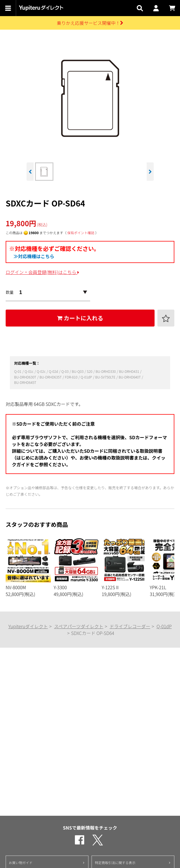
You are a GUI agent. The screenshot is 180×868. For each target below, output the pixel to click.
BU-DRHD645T (25, 382)
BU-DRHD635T (51, 377)
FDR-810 (72, 377)
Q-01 (18, 371)
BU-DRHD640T (130, 377)
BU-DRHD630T (26, 377)
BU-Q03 (78, 371)
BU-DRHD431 (129, 371)
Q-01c (29, 371)
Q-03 (65, 371)
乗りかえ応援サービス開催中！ (90, 23)
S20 (90, 371)
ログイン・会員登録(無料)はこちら (42, 272)
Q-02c (42, 371)
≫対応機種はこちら (34, 256)
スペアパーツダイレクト (79, 626)
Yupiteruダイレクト (28, 626)
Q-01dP (87, 377)
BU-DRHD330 (106, 371)
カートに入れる (80, 318)
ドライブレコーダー (130, 626)
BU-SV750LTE (106, 377)
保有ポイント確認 (81, 233)
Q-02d (54, 371)
